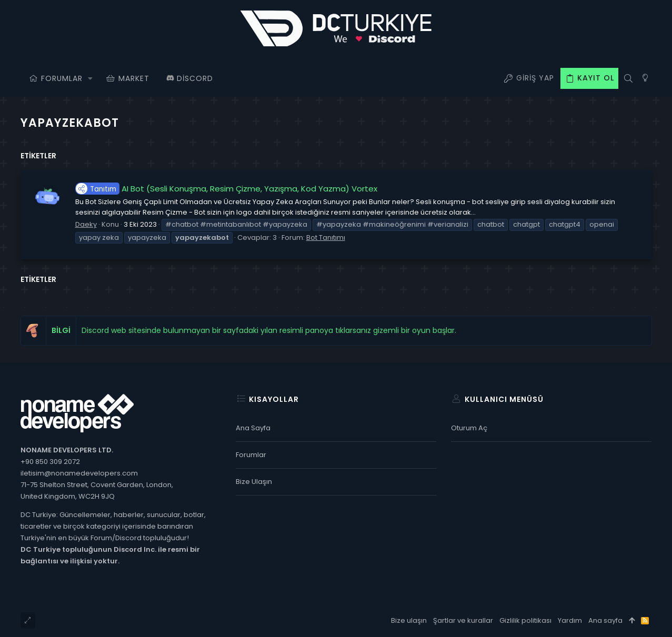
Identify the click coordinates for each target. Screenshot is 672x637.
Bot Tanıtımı (326, 237)
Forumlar (251, 455)
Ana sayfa (253, 428)
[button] (91, 78)
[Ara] (629, 78)
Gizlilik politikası (525, 620)
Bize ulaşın (254, 482)
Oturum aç (469, 428)
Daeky (86, 224)
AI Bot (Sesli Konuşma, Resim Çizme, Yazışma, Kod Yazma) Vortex (226, 189)
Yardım (570, 620)
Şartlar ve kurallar (463, 620)
